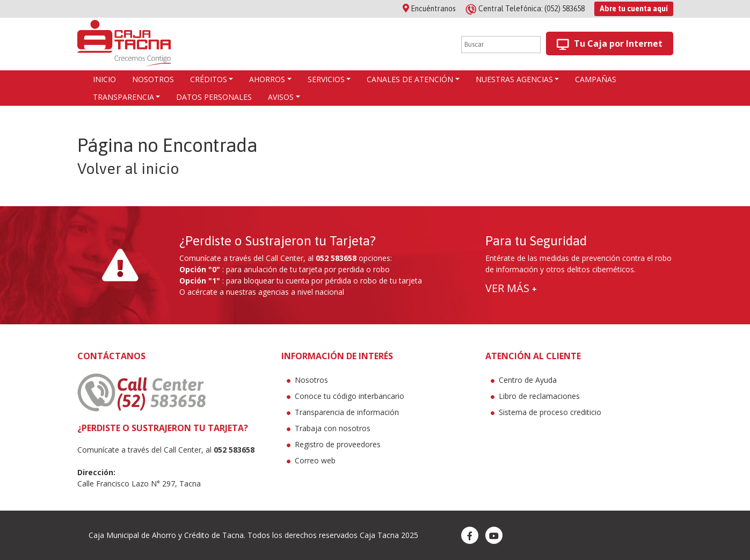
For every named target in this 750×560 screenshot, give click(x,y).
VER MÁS (511, 288)
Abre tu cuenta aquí (634, 9)
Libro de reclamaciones (539, 396)
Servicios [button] (326, 79)
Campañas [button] (596, 79)
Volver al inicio (128, 169)
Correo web (315, 460)
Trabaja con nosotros (333, 428)
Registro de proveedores (338, 444)
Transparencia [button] (123, 97)
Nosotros (311, 380)
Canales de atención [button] (410, 79)
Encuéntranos (429, 9)
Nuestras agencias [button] (514, 79)
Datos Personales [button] (214, 97)
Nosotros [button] (153, 79)
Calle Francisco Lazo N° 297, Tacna (139, 483)
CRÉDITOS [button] (209, 79)
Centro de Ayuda (528, 380)
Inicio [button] (104, 79)
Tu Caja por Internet (610, 44)
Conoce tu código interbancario (349, 396)
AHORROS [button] (267, 79)
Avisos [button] (281, 97)
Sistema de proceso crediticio (550, 412)
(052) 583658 (526, 9)
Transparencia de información (347, 412)
